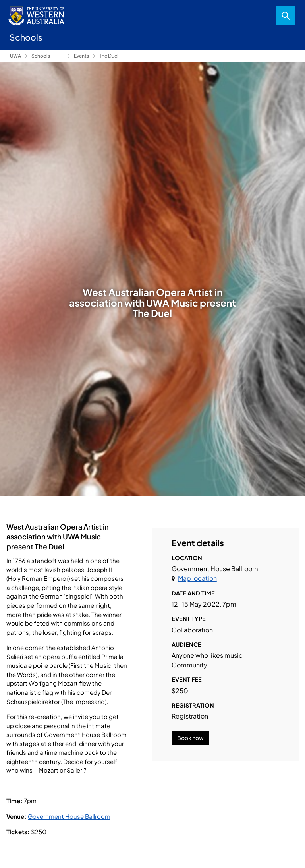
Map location (197, 578)
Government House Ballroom (69, 816)
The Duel (109, 56)
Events (81, 56)
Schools (41, 56)
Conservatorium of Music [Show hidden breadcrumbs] (58, 56)
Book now (190, 738)
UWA (15, 56)
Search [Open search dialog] (286, 16)
